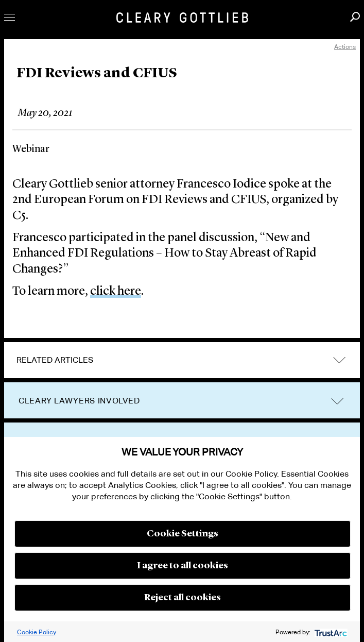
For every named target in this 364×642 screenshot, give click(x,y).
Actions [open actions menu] (345, 47)
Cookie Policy (37, 632)
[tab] (182, 360)
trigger (337, 401)
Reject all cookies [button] (183, 598)
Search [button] (355, 17)
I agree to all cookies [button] (183, 566)
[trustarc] (330, 632)
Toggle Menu (10, 17)
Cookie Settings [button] (183, 534)
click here (116, 292)
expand (339, 360)
